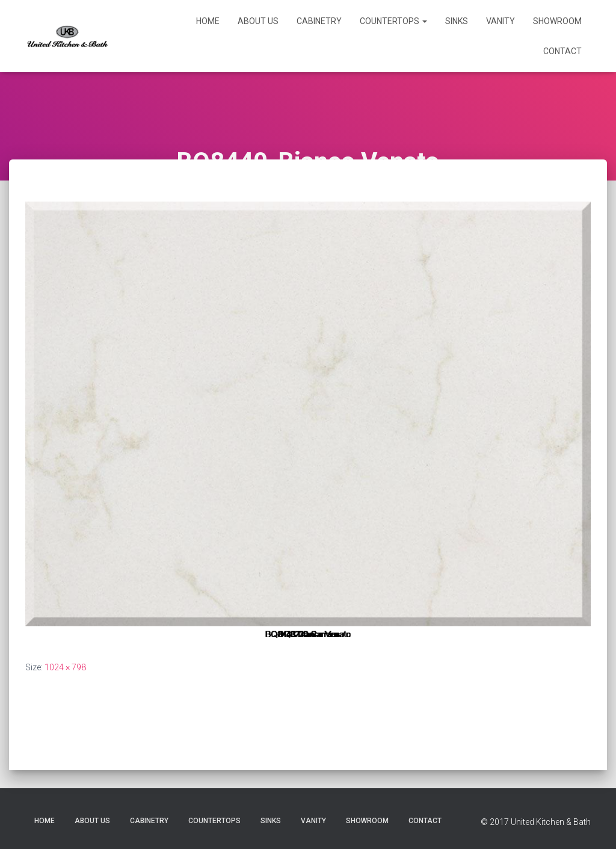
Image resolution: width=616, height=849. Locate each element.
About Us (258, 21)
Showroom (557, 21)
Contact (562, 51)
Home (208, 21)
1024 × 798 (65, 667)
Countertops (393, 21)
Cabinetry (319, 21)
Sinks (457, 21)
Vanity (500, 21)
